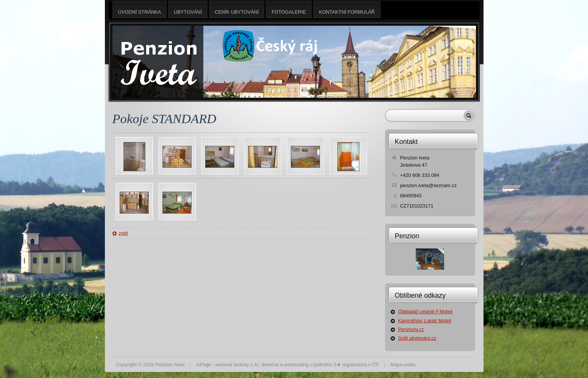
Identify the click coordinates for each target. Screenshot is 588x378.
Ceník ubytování (237, 10)
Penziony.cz (411, 329)
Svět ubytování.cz (417, 338)
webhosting (296, 365)
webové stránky (232, 365)
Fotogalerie (289, 10)
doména (270, 365)
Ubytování (188, 10)
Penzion (407, 236)
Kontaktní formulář (347, 10)
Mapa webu (403, 365)
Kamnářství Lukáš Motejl (425, 321)
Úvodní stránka (140, 10)
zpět (123, 233)
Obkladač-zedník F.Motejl (426, 312)
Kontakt (406, 142)
